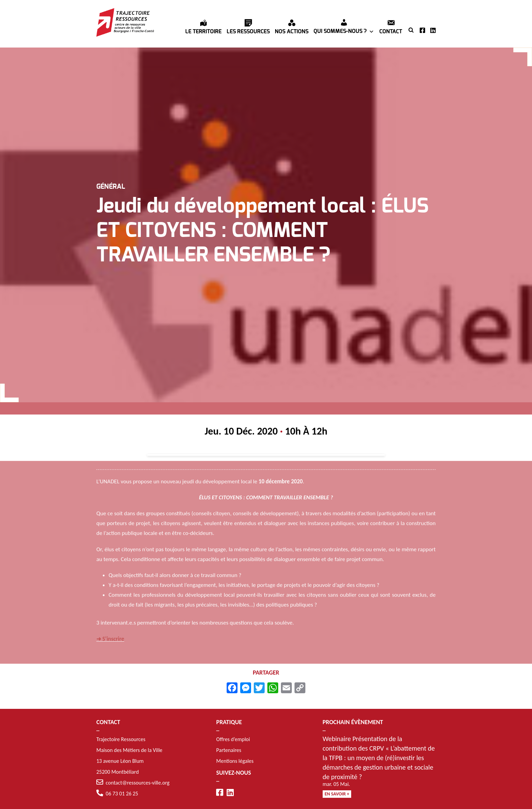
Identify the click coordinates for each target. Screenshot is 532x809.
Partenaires (229, 750)
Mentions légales (235, 761)
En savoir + (337, 794)
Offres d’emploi (233, 739)
